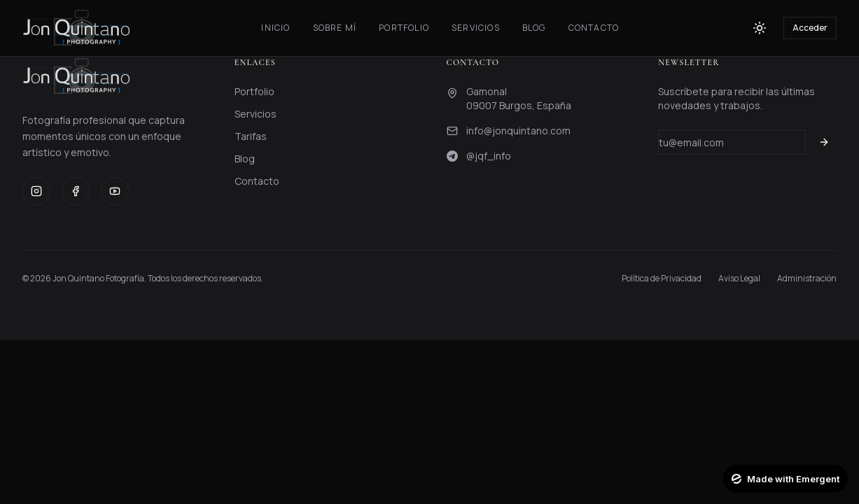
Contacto (594, 28)
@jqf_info (489, 156)
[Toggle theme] (760, 28)
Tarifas (251, 136)
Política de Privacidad (662, 279)
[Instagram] (36, 191)
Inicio (275, 28)
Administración (807, 279)
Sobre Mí (335, 28)
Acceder (810, 28)
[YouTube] (115, 191)
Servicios (476, 28)
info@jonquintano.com (518, 131)
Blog (534, 28)
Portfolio (404, 28)
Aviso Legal (739, 279)
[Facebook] (76, 191)
